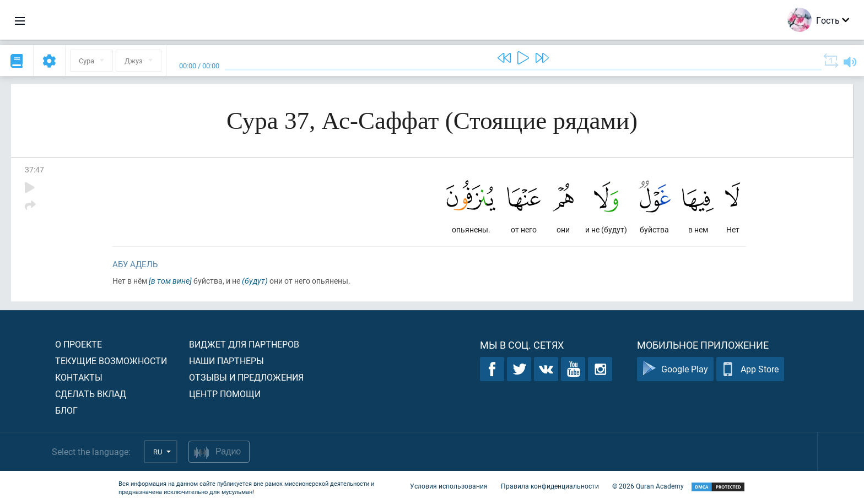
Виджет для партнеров (244, 344)
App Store (750, 369)
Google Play (675, 369)
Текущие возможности (111, 361)
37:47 (34, 169)
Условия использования (449, 486)
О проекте (79, 344)
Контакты (79, 377)
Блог (66, 410)
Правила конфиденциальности (550, 486)
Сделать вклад (91, 394)
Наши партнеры (226, 361)
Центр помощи (225, 394)
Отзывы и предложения (246, 377)
